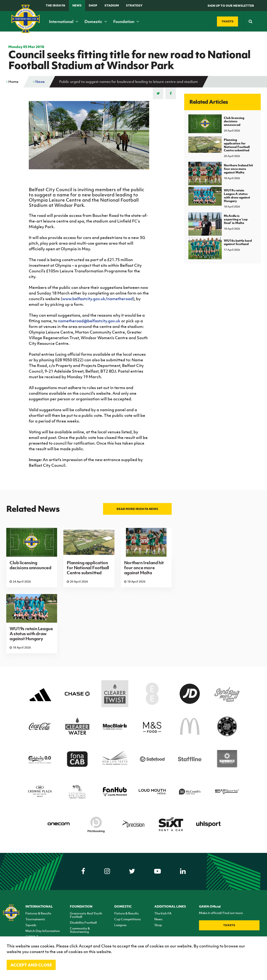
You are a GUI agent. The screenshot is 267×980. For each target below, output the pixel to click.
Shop (93, 5)
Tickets (229, 925)
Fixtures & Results (38, 913)
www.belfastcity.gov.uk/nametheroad (98, 299)
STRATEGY (134, 5)
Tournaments (35, 919)
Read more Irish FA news (137, 509)
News (77, 5)
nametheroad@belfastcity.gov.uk (89, 321)
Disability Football (83, 922)
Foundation (126, 21)
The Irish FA (55, 5)
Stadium (112, 5)
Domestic (96, 21)
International (64, 21)
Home (12, 82)
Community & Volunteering (80, 930)
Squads (31, 925)
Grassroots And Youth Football (86, 915)
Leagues (120, 925)
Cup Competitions (128, 919)
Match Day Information (43, 931)
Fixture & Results (127, 913)
